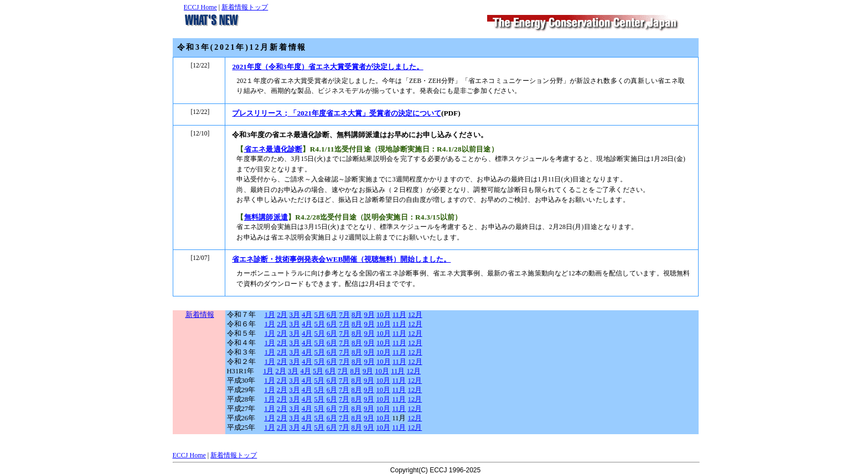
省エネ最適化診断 (273, 149)
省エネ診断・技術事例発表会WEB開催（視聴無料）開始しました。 (341, 259)
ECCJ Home (200, 7)
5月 (320, 315)
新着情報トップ (245, 7)
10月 (384, 315)
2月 (282, 315)
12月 (415, 315)
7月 (344, 315)
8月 (357, 315)
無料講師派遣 (266, 217)
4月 (307, 315)
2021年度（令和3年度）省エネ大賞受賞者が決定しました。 (327, 67)
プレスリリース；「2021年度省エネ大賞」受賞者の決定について (337, 113)
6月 (332, 315)
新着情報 (200, 315)
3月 (295, 315)
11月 (399, 315)
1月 (270, 315)
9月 (369, 315)
